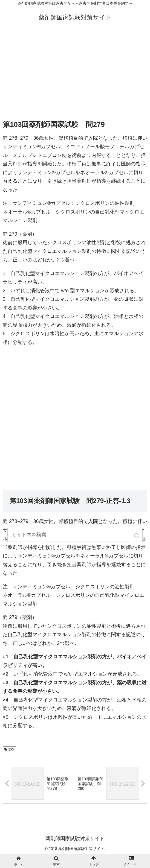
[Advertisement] (75, 72)
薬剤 (11, 750)
